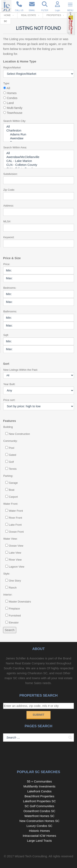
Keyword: (9, 237)
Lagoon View (17, 567)
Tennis (13, 469)
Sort (6, 364)
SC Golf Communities (39, 806)
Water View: (10, 539)
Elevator (14, 623)
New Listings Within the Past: (21, 370)
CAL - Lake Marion (39, 161)
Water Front (16, 511)
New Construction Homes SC (39, 821)
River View (15, 560)
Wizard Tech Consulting (31, 856)
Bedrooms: (10, 288)
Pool (11, 448)
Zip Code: (9, 190)
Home (7, 15)
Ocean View (16, 546)
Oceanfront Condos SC (39, 811)
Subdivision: (10, 174)
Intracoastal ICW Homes (40, 836)
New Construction (19, 434)
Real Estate (29, 15)
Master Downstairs (20, 602)
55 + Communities (39, 781)
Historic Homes (39, 831)
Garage (13, 483)
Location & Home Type (20, 61)
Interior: (8, 595)
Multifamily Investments (39, 786)
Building (8, 427)
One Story (15, 581)
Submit (39, 715)
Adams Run (39, 134)
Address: (9, 206)
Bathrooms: (10, 311)
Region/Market (12, 68)
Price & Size (12, 258)
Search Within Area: (15, 147)
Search (10, 630)
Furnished (15, 616)
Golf (11, 462)
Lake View (15, 553)
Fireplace (14, 609)
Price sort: (9, 400)
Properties (54, 15)
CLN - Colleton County (39, 165)
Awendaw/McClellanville (39, 157)
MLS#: (7, 221)
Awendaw (39, 138)
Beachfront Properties (39, 796)
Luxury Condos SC (39, 826)
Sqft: (6, 335)
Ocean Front (16, 532)
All (39, 127)
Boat (12, 490)
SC (5, 21)
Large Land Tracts (39, 841)
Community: (10, 441)
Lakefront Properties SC (39, 801)
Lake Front (15, 525)
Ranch (13, 588)
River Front (15, 518)
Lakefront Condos (39, 791)
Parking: (8, 476)
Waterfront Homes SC (39, 816)
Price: (7, 264)
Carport (13, 497)
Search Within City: (15, 121)
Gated (12, 455)
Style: (7, 574)
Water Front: (11, 504)
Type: (7, 83)
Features (10, 421)
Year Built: (9, 384)
